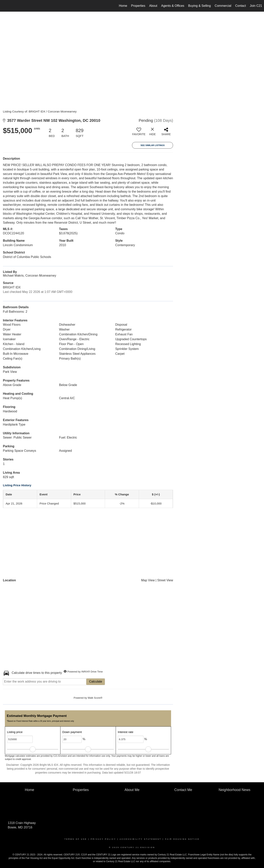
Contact (241, 6)
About (153, 6)
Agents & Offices (173, 6)
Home (123, 6)
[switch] (139, 133)
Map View (148, 580)
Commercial (223, 6)
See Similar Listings (153, 145)
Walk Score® (95, 698)
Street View (165, 580)
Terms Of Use (76, 839)
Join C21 (256, 6)
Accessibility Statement (141, 839)
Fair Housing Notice (182, 839)
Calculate (96, 682)
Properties (138, 6)
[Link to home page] (5, 6)
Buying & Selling (200, 6)
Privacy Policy (103, 839)
